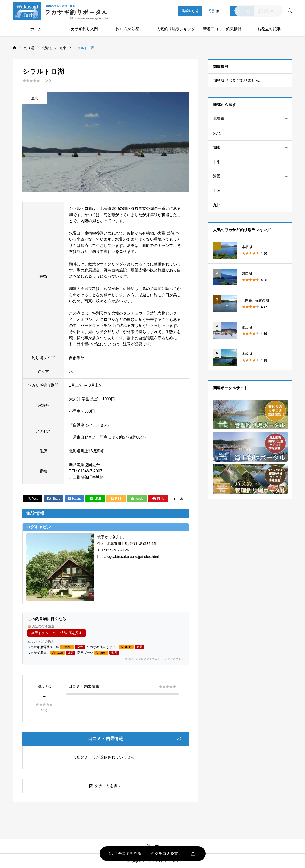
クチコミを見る (125, 854)
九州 (253, 205)
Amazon (67, 647)
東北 (253, 133)
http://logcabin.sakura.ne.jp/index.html (128, 556)
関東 (253, 148)
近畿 (253, 176)
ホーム (36, 29)
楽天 (80, 647)
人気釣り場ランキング (176, 29)
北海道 (253, 119)
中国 (253, 191)
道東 (34, 98)
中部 (253, 162)
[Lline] (95, 499)
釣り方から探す (129, 29)
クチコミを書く (166, 854)
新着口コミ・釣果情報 (222, 29)
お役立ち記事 (269, 29)
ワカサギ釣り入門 (82, 29)
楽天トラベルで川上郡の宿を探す (57, 633)
